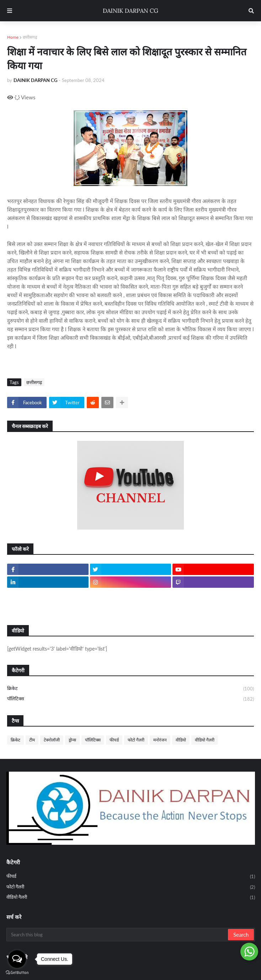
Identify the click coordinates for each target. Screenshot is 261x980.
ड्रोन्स (72, 740)
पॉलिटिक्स (130, 699)
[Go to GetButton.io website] (17, 973)
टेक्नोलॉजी (52, 740)
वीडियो (181, 740)
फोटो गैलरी (136, 740)
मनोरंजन (160, 740)
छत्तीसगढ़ (30, 37)
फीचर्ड (114, 740)
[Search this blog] (118, 935)
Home (13, 37)
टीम (32, 740)
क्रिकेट (130, 689)
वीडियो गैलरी (205, 740)
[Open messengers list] (17, 959)
